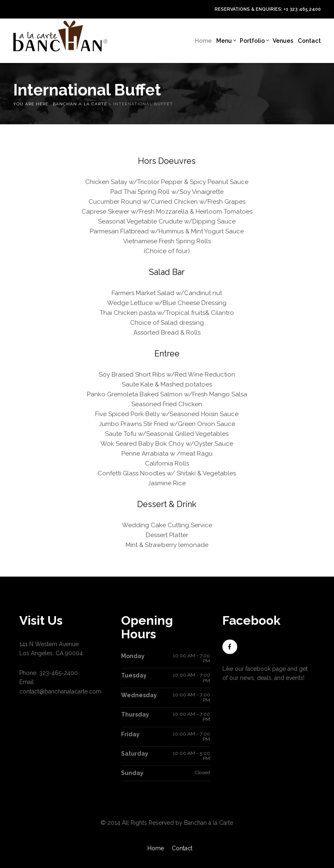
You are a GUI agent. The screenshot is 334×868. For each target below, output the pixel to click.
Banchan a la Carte (81, 104)
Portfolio (255, 41)
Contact (309, 41)
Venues (283, 41)
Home (203, 41)
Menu (226, 41)
